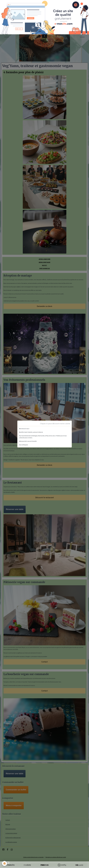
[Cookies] (5, 863)
